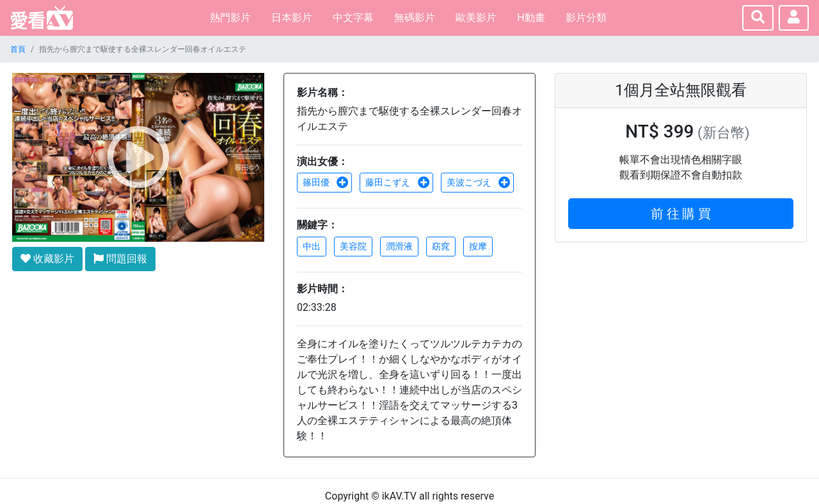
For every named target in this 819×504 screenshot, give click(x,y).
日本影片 (292, 18)
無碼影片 (415, 18)
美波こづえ (479, 182)
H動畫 (531, 18)
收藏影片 (47, 259)
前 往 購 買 (681, 214)
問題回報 (120, 259)
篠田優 (326, 182)
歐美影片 (476, 18)
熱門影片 (230, 18)
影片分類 (586, 18)
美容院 (353, 246)
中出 (312, 246)
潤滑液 (399, 246)
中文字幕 (353, 18)
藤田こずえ (397, 182)
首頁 (18, 49)
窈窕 (441, 246)
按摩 (478, 246)
